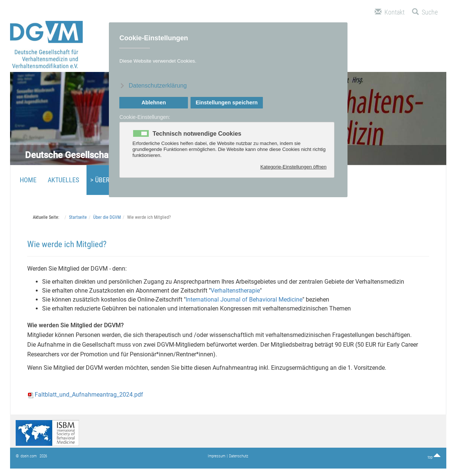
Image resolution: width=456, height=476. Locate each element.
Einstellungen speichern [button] (227, 103)
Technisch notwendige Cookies (197, 134)
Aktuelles (63, 180)
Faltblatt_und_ (85, 395)
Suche (425, 12)
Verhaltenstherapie (235, 291)
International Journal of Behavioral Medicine (244, 300)
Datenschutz (239, 456)
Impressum (216, 456)
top (434, 457)
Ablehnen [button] (154, 103)
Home (28, 180)
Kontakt (390, 12)
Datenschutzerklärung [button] (158, 86)
